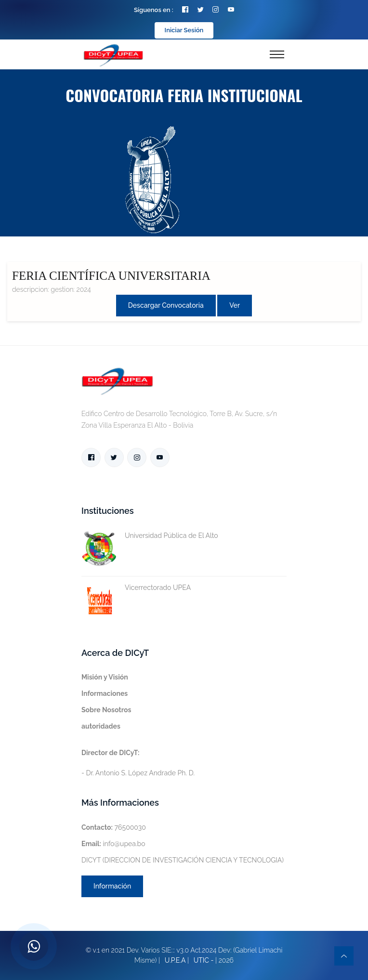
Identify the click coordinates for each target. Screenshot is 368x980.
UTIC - (204, 960)
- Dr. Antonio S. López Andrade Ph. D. (138, 763)
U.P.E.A (175, 960)
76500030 (114, 827)
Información (112, 886)
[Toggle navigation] (277, 54)
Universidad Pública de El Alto (150, 536)
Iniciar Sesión (184, 30)
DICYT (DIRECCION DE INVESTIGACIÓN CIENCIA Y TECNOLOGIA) (183, 860)
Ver (235, 305)
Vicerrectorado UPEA (136, 588)
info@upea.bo (113, 844)
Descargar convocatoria (166, 305)
